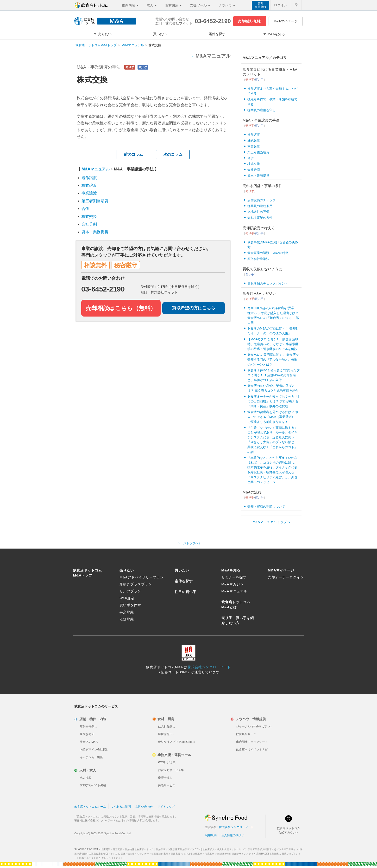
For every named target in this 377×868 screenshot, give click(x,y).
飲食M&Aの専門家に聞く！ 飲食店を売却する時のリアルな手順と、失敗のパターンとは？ (273, 360)
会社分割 (89, 224)
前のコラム (133, 154)
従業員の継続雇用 (260, 206)
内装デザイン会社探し (94, 750)
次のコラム (173, 154)
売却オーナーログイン (286, 577)
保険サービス (167, 785)
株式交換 (89, 217)
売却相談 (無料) (250, 21)
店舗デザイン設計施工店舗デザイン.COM (178, 849)
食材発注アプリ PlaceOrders (176, 742)
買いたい (182, 570)
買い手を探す (130, 605)
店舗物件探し (88, 726)
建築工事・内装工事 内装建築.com (211, 854)
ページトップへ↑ (188, 543)
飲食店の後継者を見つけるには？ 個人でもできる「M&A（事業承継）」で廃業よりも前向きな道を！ (273, 417)
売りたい (127, 570)
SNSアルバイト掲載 (93, 785)
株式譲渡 (89, 185)
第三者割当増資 (95, 201)
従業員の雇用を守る (261, 110)
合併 (85, 209)
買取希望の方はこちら (194, 308)
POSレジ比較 (167, 762)
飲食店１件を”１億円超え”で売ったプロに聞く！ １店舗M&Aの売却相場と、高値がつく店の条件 (273, 375)
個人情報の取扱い (233, 835)
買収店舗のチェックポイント (268, 283)
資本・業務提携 (95, 232)
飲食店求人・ (222, 849)
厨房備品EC (166, 734)
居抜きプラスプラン (136, 584)
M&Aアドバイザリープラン (141, 577)
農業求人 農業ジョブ (283, 854)
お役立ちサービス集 (171, 770)
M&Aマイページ (286, 21)
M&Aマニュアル (133, 45)
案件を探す (184, 581)
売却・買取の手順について (266, 507)
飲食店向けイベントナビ (252, 750)
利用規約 (211, 835)
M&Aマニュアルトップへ (271, 522)
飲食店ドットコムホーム (90, 807)
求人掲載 (86, 778)
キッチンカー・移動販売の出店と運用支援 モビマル (163, 854)
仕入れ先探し (167, 726)
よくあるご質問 (121, 807)
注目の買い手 (186, 592)
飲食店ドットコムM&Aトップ (96, 45)
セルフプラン (130, 591)
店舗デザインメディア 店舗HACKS (251, 854)
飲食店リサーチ (246, 734)
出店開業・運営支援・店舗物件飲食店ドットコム (127, 849)
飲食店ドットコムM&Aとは (236, 605)
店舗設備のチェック (261, 200)
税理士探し (165, 778)
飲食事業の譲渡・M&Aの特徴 (268, 253)
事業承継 (127, 612)
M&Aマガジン (233, 584)
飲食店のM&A (89, 742)
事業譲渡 (89, 193)
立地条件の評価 (258, 212)
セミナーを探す (234, 577)
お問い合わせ (144, 807)
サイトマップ (166, 807)
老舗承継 (127, 619)
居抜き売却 (87, 734)
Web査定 (127, 598)
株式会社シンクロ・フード (209, 667)
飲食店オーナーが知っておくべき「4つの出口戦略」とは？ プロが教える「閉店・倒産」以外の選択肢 (273, 401)
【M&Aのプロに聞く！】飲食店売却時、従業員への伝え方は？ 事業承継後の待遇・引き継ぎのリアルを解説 (273, 344)
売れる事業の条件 (260, 218)
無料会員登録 (260, 5)
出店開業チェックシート (252, 742)
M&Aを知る (231, 570)
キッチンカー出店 (91, 757)
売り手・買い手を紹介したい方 (238, 620)
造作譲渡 (89, 178)
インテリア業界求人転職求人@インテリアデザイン (270, 849)
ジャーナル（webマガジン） (255, 726)
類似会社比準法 (258, 259)
